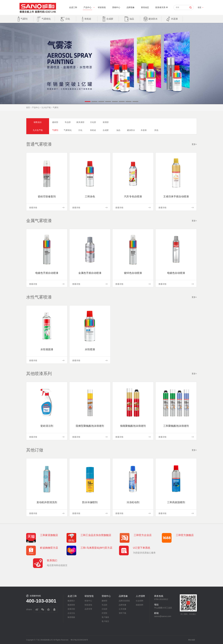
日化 (80, 130)
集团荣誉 (71, 605)
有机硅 (93, 130)
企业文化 (71, 613)
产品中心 (87, 7)
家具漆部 (80, 122)
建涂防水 (131, 130)
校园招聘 (140, 605)
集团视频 (71, 617)
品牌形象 (131, 7)
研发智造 (102, 7)
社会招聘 (140, 601)
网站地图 (192, 640)
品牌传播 (122, 605)
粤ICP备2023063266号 (79, 640)
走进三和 (73, 7)
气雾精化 (68, 130)
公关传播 (122, 609)
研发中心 (88, 601)
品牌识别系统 (124, 601)
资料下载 (122, 613)
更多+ (194, 144)
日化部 (93, 122)
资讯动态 (145, 7)
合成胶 (106, 130)
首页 (28, 107)
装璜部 (106, 122)
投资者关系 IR (162, 7)
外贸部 (104, 613)
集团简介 (71, 601)
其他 (156, 130)
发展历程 (71, 609)
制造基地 (88, 605)
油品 (118, 130)
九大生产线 (46, 107)
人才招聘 (140, 596)
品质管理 (88, 609)
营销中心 (116, 7)
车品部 (68, 122)
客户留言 (105, 621)
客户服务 (105, 617)
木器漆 (144, 130)
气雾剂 (55, 130)
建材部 (55, 122)
